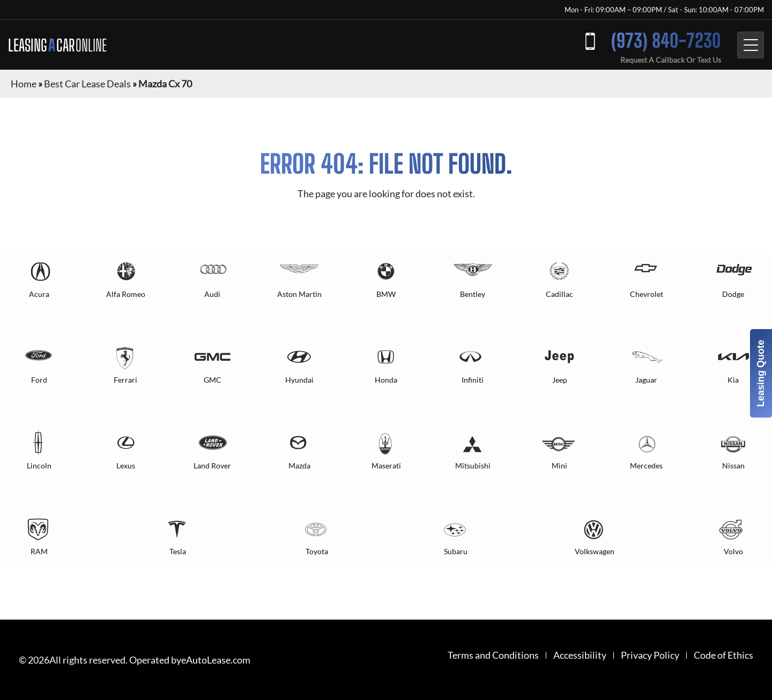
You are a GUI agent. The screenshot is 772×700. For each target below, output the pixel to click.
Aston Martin (299, 294)
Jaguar (646, 380)
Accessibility (580, 655)
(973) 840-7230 (666, 40)
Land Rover (212, 466)
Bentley (473, 294)
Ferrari (125, 380)
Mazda (299, 466)
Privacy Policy (650, 655)
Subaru (456, 551)
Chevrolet (647, 294)
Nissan (733, 466)
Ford (39, 380)
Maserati (386, 466)
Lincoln (39, 466)
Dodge (733, 294)
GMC (213, 380)
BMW (386, 294)
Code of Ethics (723, 655)
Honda (386, 380)
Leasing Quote (761, 373)
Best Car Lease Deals (87, 84)
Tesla (178, 551)
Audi (212, 294)
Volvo (733, 551)
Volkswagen (595, 551)
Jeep (560, 380)
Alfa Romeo (126, 294)
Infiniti (473, 380)
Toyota (317, 551)
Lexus (126, 466)
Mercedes (646, 466)
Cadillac (559, 294)
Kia (733, 380)
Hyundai (299, 380)
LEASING (57, 45)
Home (24, 84)
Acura (39, 294)
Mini (559, 466)
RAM (39, 551)
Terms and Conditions (493, 655)
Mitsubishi (473, 466)
